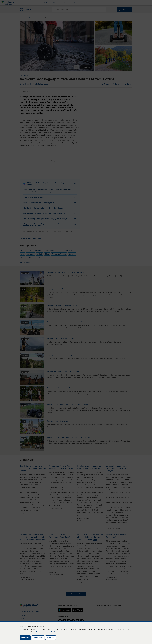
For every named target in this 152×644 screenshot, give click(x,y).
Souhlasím (25, 638)
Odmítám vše (38, 638)
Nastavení (51, 638)
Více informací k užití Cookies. (47, 632)
